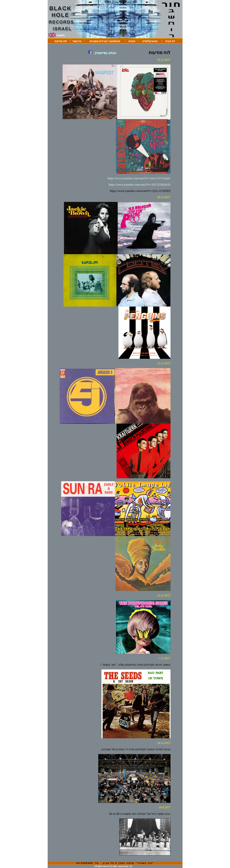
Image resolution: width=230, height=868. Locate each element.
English (61, 35)
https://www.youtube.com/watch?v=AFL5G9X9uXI (139, 185)
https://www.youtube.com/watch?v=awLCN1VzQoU (139, 178)
